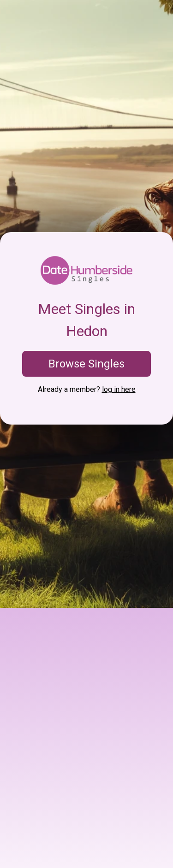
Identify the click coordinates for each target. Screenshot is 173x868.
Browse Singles (86, 364)
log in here (119, 389)
